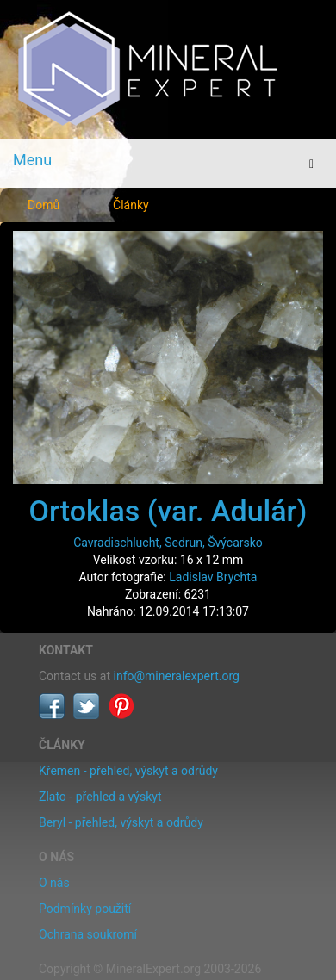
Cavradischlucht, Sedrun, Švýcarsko (168, 543)
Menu (32, 160)
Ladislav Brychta (213, 577)
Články (131, 205)
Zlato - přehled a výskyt (100, 797)
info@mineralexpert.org (177, 676)
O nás (54, 883)
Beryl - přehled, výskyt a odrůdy (121, 822)
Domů (44, 205)
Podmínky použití (85, 909)
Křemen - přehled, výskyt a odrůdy (128, 771)
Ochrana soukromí (88, 934)
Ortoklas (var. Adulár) (168, 511)
